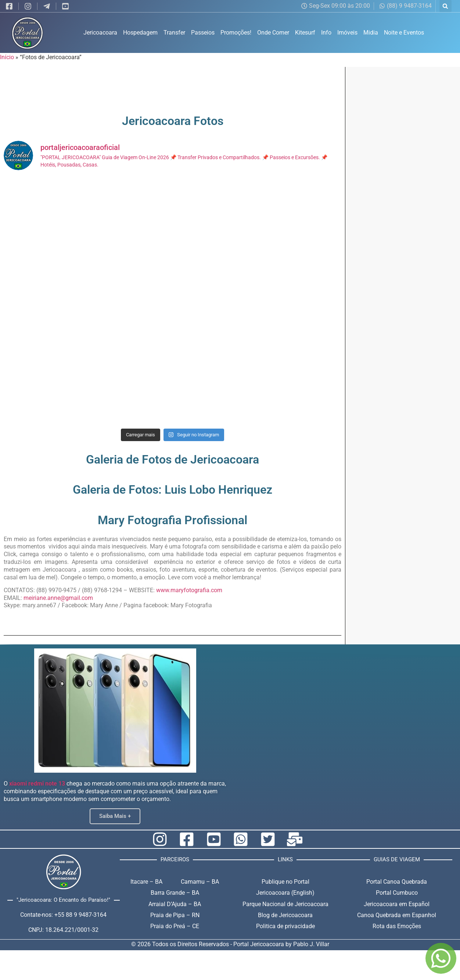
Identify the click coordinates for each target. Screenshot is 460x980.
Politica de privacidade (285, 926)
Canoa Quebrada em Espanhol (397, 915)
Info (326, 33)
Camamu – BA (200, 882)
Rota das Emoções (397, 926)
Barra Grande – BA (175, 893)
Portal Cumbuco (397, 893)
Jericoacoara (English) (285, 893)
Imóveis (347, 33)
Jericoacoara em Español (397, 904)
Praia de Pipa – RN (175, 915)
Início (7, 57)
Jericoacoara (100, 33)
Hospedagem (140, 33)
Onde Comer (273, 33)
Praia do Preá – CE (175, 926)
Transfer (174, 33)
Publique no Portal (285, 882)
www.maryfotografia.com (189, 590)
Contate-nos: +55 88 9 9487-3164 (63, 915)
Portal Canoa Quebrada (397, 882)
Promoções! (236, 33)
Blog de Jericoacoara (285, 915)
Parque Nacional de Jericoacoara (285, 904)
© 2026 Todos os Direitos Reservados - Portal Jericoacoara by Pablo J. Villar (230, 944)
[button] (445, 6)
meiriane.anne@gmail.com (58, 598)
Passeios (203, 33)
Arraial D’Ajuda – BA (175, 904)
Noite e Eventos (404, 33)
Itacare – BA (146, 882)
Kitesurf (305, 33)
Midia (371, 33)
